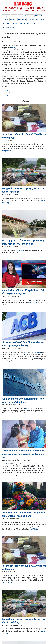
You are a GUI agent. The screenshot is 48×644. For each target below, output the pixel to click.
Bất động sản (41, 20)
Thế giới (31, 20)
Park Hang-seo (33, 302)
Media (14, 16)
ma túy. (14, 48)
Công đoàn (22, 20)
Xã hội (21, 16)
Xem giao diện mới (9, 27)
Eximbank (29, 409)
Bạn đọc (13, 20)
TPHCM (4, 464)
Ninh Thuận (34, 529)
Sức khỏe (6, 23)
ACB (26, 352)
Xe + (35, 23)
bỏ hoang (21, 250)
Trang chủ (6, 16)
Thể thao (14, 23)
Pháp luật (39, 16)
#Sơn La (7, 91)
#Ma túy (7, 95)
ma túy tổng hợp (7, 151)
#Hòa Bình (8, 93)
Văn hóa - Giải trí (25, 23)
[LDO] (24, 118)
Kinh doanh (29, 16)
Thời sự (5, 20)
